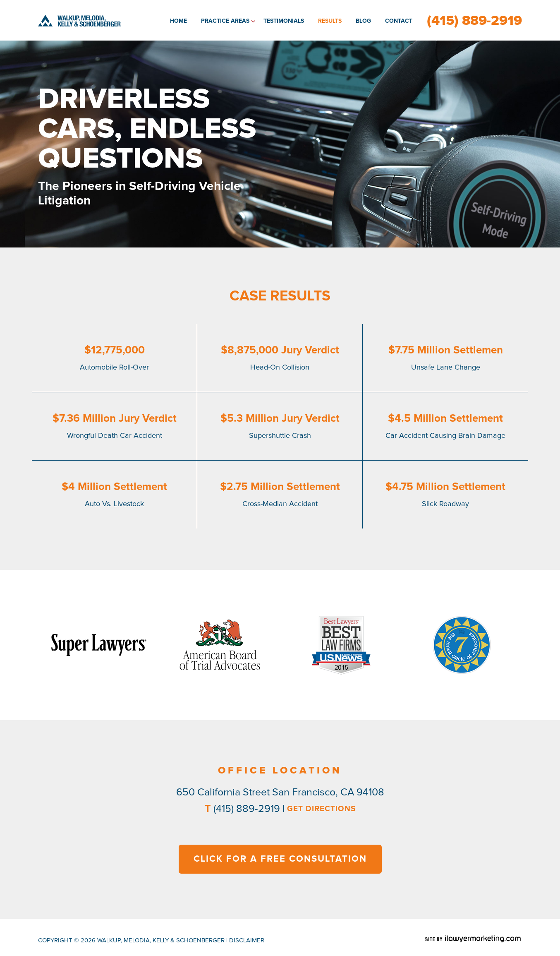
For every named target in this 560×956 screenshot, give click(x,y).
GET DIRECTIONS (321, 809)
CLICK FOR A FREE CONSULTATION (280, 859)
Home (178, 21)
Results (330, 21)
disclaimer (247, 940)
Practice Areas (225, 21)
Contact (399, 21)
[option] (99, 645)
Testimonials (284, 21)
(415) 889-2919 (474, 21)
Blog (363, 21)
